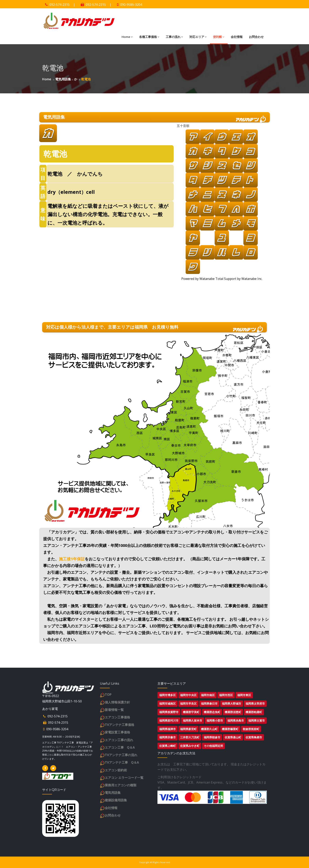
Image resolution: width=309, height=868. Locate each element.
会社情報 (237, 37)
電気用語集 (63, 79)
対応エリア (198, 37)
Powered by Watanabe (198, 279)
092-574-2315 (60, 5)
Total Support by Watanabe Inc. (238, 279)
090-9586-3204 (131, 5)
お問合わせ (256, 37)
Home (127, 37)
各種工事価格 (149, 37)
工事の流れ (174, 37)
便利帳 (219, 37)
